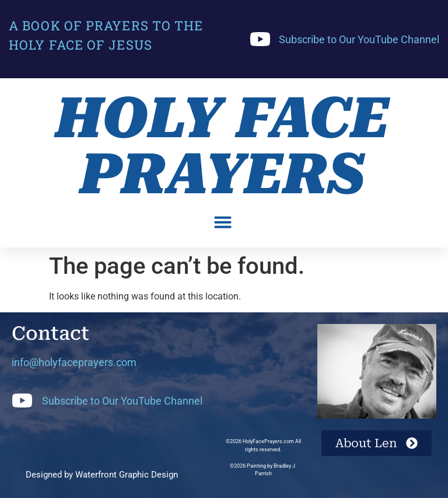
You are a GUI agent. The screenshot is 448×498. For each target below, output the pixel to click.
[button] (223, 222)
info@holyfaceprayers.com (74, 362)
